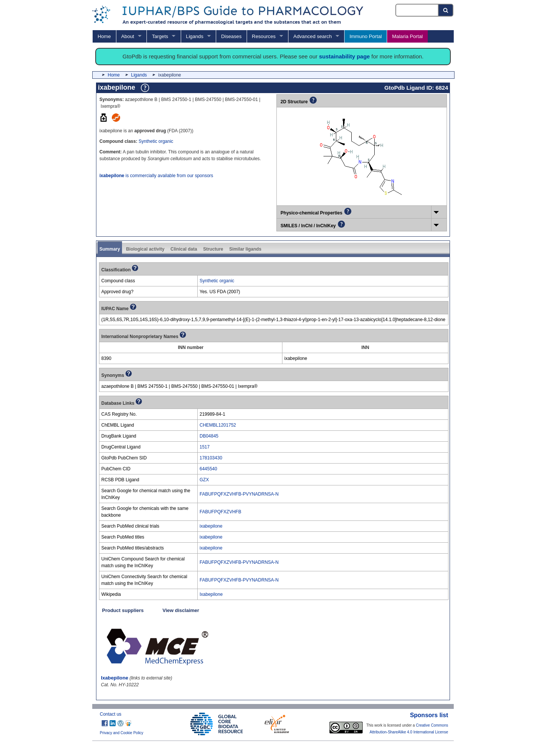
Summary (110, 249)
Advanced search (313, 36)
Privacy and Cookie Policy (122, 733)
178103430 (211, 458)
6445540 (208, 469)
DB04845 (209, 436)
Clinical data (184, 249)
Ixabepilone (211, 594)
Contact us (111, 714)
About (128, 36)
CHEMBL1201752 (218, 425)
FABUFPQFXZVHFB (220, 512)
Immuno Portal (366, 36)
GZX (204, 480)
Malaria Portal (407, 36)
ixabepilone (211, 526)
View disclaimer (181, 610)
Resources (264, 36)
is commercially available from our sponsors (156, 176)
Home (104, 36)
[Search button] (446, 10)
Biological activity (145, 249)
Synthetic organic (156, 141)
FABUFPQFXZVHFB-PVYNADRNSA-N (239, 494)
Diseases (231, 36)
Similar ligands (245, 249)
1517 (205, 447)
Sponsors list (429, 715)
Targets (160, 36)
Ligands (195, 36)
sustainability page (344, 56)
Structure (213, 249)
